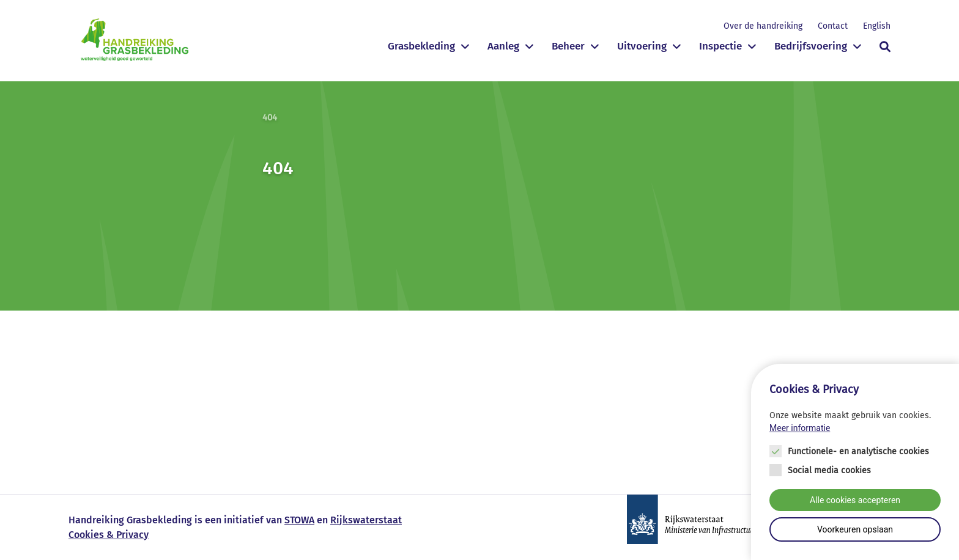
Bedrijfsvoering (811, 46)
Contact (833, 26)
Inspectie (720, 46)
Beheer (568, 46)
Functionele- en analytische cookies (858, 451)
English (877, 26)
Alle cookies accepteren (855, 500)
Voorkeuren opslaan (855, 529)
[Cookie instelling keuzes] (855, 462)
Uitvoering (642, 46)
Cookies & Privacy (109, 535)
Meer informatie (800, 428)
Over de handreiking (763, 26)
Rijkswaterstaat (366, 520)
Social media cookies (829, 470)
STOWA (299, 520)
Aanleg (503, 46)
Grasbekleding (421, 46)
